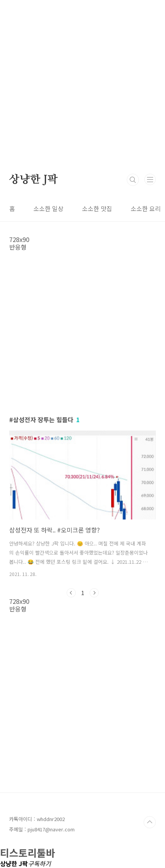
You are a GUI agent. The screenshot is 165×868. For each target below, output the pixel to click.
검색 (133, 180)
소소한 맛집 (97, 208)
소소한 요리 (146, 208)
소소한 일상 (48, 208)
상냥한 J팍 (33, 180)
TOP (150, 822)
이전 (71, 593)
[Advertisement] (82, 82)
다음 (94, 593)
